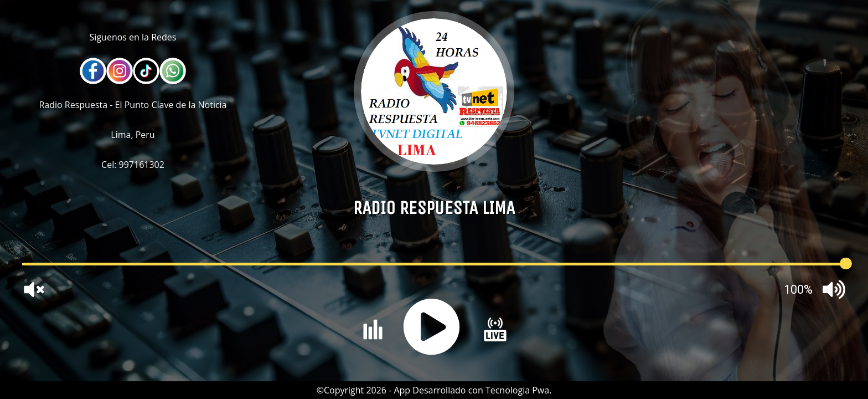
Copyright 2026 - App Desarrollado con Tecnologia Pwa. (438, 390)
